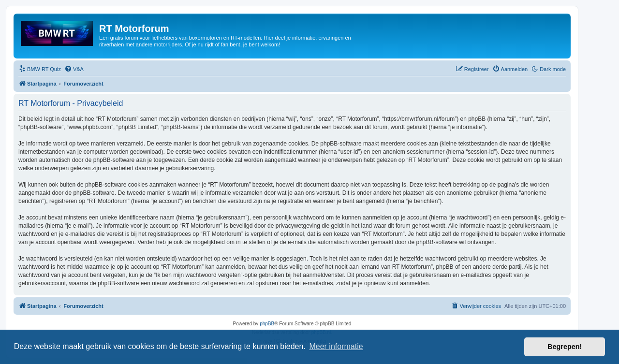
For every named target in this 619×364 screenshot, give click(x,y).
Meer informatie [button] (336, 346)
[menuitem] (40, 69)
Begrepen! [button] (565, 347)
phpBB (267, 324)
